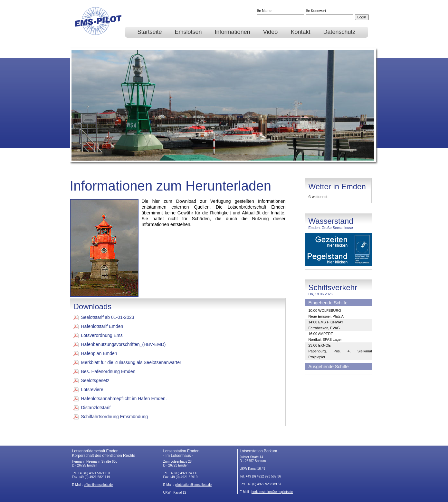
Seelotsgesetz (91, 381)
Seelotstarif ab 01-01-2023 (104, 317)
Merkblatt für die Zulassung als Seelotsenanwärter (127, 363)
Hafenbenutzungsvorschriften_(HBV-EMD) (120, 345)
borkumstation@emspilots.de (272, 492)
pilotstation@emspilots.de (193, 485)
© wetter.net (318, 197)
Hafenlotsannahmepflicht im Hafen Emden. (120, 399)
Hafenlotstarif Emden (98, 326)
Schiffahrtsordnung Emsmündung (111, 417)
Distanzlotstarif (92, 408)
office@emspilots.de (98, 485)
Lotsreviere (88, 390)
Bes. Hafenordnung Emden (105, 372)
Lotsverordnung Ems (98, 335)
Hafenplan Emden (95, 354)
